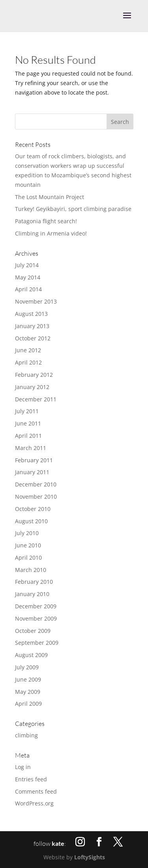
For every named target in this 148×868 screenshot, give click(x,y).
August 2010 (31, 521)
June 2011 (28, 423)
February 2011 (34, 460)
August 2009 (31, 655)
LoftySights (90, 857)
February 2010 (34, 582)
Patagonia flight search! (46, 221)
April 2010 (28, 557)
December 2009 (36, 606)
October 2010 (33, 509)
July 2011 (27, 411)
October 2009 (33, 631)
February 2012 (34, 375)
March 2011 (31, 448)
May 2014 (28, 277)
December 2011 (36, 399)
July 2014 (27, 265)
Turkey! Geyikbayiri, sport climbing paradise (73, 209)
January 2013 (32, 326)
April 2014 (28, 289)
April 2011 (28, 436)
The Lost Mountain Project (50, 197)
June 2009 (28, 679)
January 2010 (32, 594)
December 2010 (36, 484)
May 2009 (28, 692)
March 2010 (31, 570)
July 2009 (27, 667)
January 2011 (32, 472)
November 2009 (36, 618)
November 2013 (36, 301)
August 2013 (31, 314)
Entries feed (31, 779)
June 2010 (28, 545)
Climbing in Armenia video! (51, 233)
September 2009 (37, 643)
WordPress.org (34, 803)
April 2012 (28, 362)
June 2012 (28, 350)
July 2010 (27, 533)
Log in (23, 767)
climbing (26, 735)
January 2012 (32, 387)
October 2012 (33, 338)
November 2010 (36, 497)
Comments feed (36, 791)
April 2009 (28, 704)
